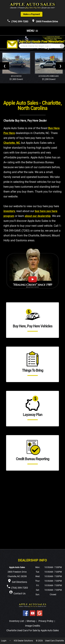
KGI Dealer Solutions (23, 641)
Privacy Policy (46, 621)
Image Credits (33, 626)
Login (4, 641)
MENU (32, 31)
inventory (9, 211)
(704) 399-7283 (18, 21)
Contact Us (19, 593)
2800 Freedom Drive (45, 21)
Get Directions (19, 582)
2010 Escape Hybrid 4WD (49, 76)
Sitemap (31, 621)
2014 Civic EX (16, 76)
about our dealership (38, 216)
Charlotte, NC (12, 143)
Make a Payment (32, 14)
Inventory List (17, 621)
